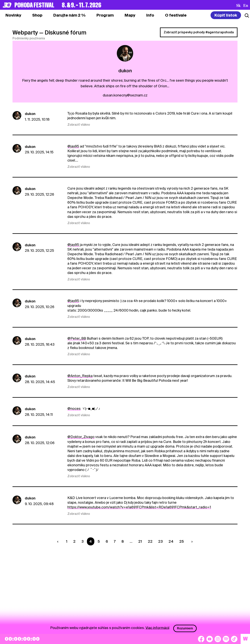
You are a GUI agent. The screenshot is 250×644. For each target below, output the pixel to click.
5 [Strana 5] (99, 541)
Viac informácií (157, 628)
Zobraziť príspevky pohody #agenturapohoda (199, 32)
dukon (30, 114)
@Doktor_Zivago (81, 437)
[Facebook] (201, 639)
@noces (74, 409)
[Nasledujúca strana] (191, 541)
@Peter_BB (77, 338)
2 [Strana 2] (74, 541)
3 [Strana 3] (83, 541)
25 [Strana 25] (182, 541)
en (246, 5)
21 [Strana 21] (140, 541)
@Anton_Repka (80, 376)
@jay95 (73, 146)
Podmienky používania (29, 38)
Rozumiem (185, 628)
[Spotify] (226, 639)
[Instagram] (218, 639)
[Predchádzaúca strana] (59, 541)
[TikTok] (234, 639)
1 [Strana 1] (67, 541)
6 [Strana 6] (107, 541)
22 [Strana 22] (150, 541)
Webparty (25, 33)
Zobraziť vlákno (79, 125)
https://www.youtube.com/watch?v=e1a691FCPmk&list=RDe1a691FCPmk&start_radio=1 (139, 507)
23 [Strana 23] (160, 541)
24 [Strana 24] (171, 541)
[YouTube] (210, 639)
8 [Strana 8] (123, 541)
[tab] (37, 15)
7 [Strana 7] (115, 541)
